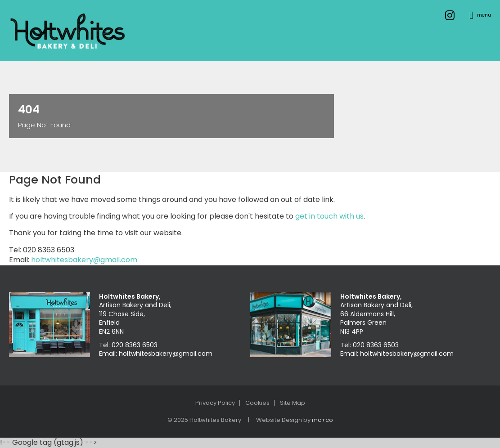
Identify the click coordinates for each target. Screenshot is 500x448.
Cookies (257, 403)
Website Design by (295, 420)
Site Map (293, 403)
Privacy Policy (215, 403)
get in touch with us (329, 216)
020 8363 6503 (135, 345)
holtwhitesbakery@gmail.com (84, 260)
